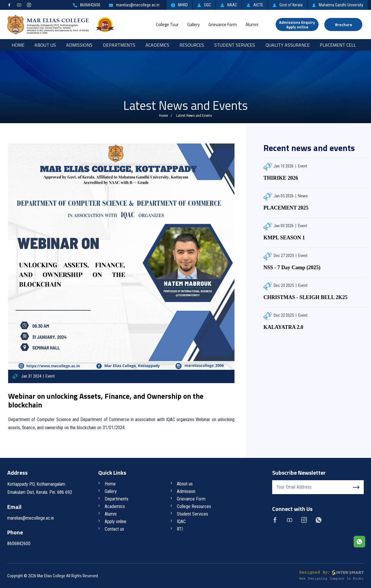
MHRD (179, 5)
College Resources (194, 506)
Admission (186, 491)
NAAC (229, 5)
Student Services (235, 45)
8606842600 (87, 5)
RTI (180, 529)
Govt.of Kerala (288, 5)
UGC (204, 5)
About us (185, 484)
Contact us (114, 529)
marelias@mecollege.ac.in (134, 5)
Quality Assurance (288, 45)
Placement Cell (338, 45)
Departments (119, 45)
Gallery (193, 24)
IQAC (181, 521)
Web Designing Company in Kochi (332, 579)
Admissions (79, 45)
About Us (45, 45)
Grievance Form (223, 24)
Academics (157, 45)
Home (18, 45)
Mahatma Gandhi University (338, 5)
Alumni (252, 24)
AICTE (255, 5)
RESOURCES (192, 45)
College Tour (167, 24)
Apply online (116, 521)
